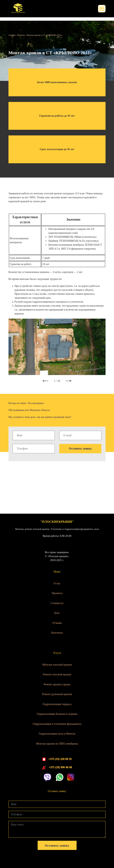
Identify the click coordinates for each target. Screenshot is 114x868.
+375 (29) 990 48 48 (60, 767)
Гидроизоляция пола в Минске (57, 734)
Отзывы (57, 623)
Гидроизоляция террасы (57, 704)
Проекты (57, 593)
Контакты (57, 633)
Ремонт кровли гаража (57, 684)
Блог (57, 613)
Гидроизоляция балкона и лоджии (57, 714)
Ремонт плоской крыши (57, 674)
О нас (57, 583)
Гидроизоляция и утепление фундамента (57, 724)
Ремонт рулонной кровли (57, 694)
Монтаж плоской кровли (57, 664)
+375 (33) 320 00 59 (60, 759)
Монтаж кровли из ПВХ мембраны (57, 743)
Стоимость (57, 603)
